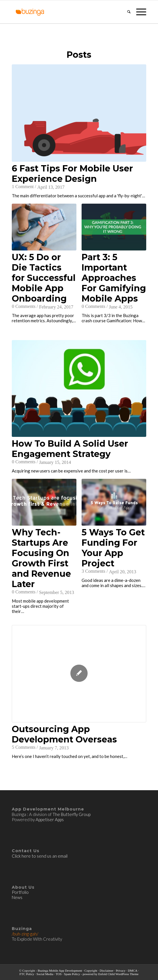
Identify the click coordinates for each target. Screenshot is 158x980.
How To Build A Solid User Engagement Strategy (70, 449)
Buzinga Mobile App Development (60, 971)
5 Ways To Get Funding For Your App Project (113, 548)
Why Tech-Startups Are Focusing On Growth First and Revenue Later (41, 558)
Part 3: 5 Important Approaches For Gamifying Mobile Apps (114, 278)
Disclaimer (107, 971)
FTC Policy (27, 974)
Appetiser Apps (50, 819)
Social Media (45, 974)
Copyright (91, 971)
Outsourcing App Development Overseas (64, 734)
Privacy (121, 971)
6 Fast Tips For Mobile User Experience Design (72, 174)
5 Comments (24, 747)
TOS (59, 974)
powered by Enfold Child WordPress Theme (111, 974)
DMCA (133, 971)
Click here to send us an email (40, 856)
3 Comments (93, 571)
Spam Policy (72, 974)
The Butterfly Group (72, 814)
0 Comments (24, 306)
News (17, 897)
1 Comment (23, 187)
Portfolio (21, 892)
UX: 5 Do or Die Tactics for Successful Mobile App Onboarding (44, 278)
